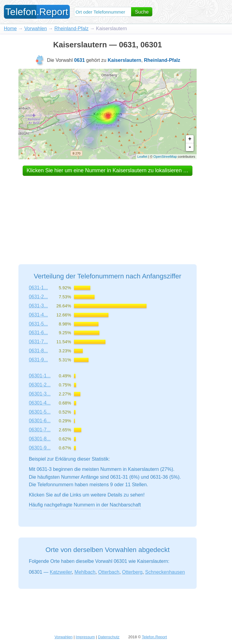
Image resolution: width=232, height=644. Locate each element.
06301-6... (40, 421)
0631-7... (38, 342)
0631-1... (38, 288)
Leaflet (142, 157)
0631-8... (38, 351)
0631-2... (38, 297)
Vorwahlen (35, 29)
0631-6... (38, 333)
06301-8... (40, 439)
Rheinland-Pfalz (71, 29)
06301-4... (40, 403)
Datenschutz (109, 637)
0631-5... (38, 324)
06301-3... (40, 394)
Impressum (85, 637)
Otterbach (109, 572)
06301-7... (40, 430)
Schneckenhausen (165, 572)
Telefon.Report (154, 637)
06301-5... (40, 412)
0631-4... (38, 315)
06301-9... (40, 448)
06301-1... (40, 376)
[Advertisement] (108, 214)
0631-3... (38, 306)
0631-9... (38, 360)
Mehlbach (85, 572)
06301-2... (40, 385)
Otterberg (132, 572)
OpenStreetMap (165, 157)
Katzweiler (61, 572)
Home (10, 29)
